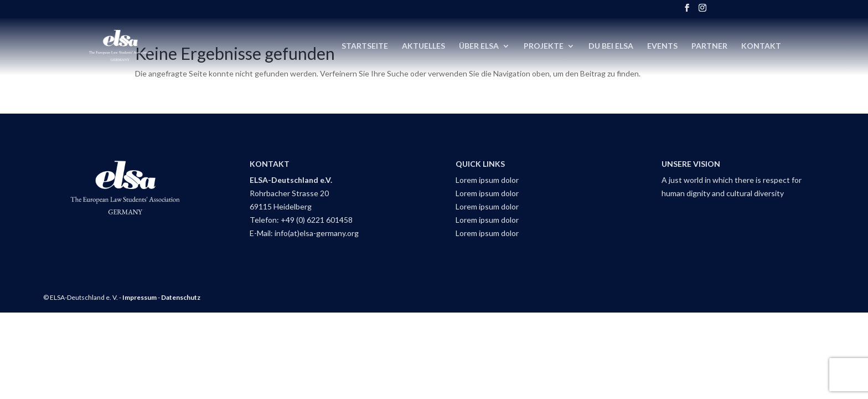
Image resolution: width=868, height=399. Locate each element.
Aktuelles (423, 46)
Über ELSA (479, 46)
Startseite (365, 46)
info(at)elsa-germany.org (317, 233)
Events (662, 46)
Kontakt (761, 46)
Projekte (544, 46)
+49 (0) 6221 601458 (317, 220)
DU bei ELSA (611, 46)
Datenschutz (181, 297)
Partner (709, 46)
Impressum (139, 297)
